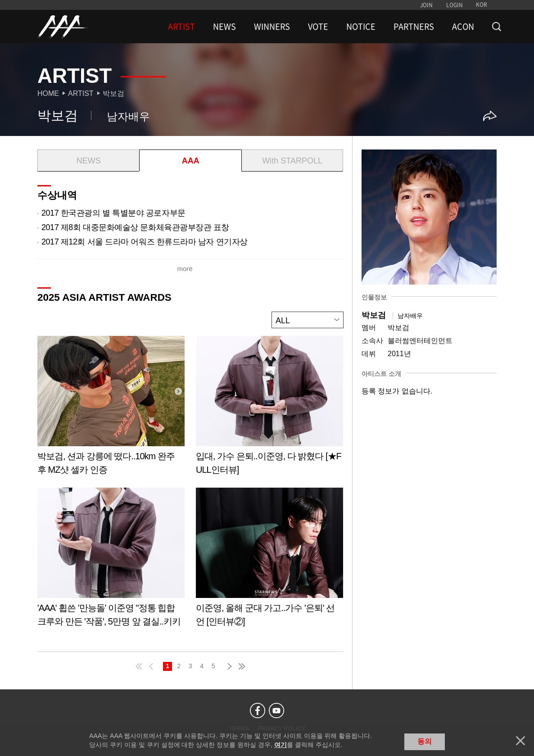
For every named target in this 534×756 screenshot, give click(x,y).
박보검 (113, 93)
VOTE (318, 27)
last (241, 666)
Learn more (111, 409)
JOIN (426, 5)
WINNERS (272, 27)
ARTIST (181, 27)
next (228, 666)
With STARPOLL (292, 161)
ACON (463, 27)
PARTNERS (414, 27)
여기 (281, 745)
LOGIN (455, 5)
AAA (191, 161)
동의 (425, 741)
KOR (482, 5)
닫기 (520, 741)
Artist (81, 93)
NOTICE (361, 27)
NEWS (224, 27)
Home (48, 93)
